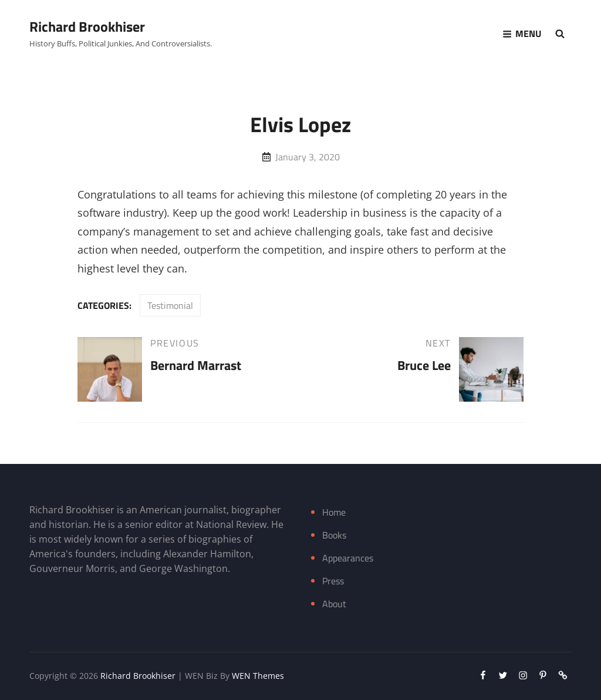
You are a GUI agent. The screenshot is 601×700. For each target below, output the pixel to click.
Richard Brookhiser (87, 26)
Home (334, 512)
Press (333, 581)
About (334, 604)
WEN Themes (258, 676)
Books (334, 535)
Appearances (348, 558)
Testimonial (170, 305)
